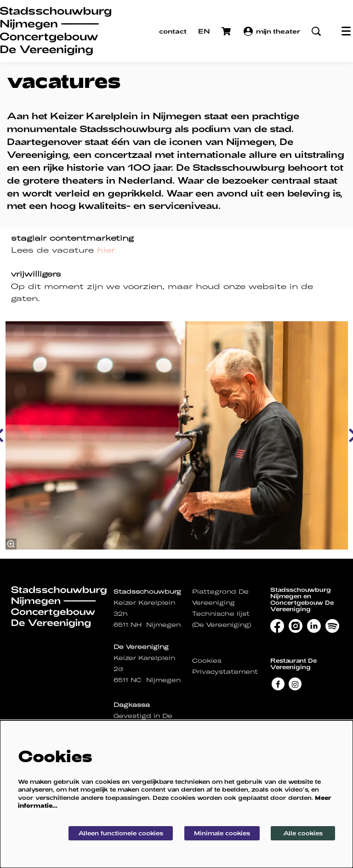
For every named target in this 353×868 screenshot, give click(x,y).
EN (204, 31)
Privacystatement (225, 672)
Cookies (207, 661)
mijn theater (272, 31)
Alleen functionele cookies (121, 833)
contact (173, 31)
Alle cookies (303, 833)
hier (106, 250)
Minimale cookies (222, 833)
